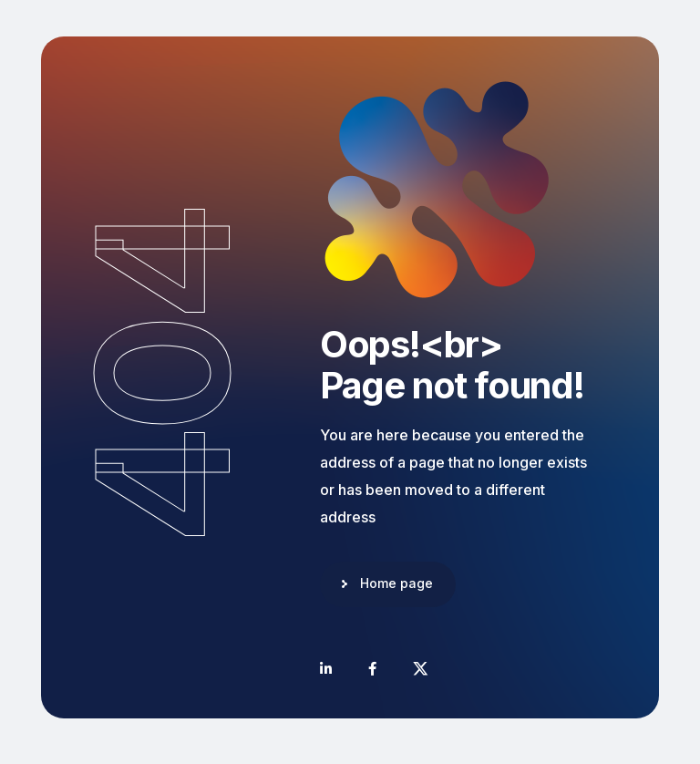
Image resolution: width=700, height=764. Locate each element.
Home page (396, 583)
